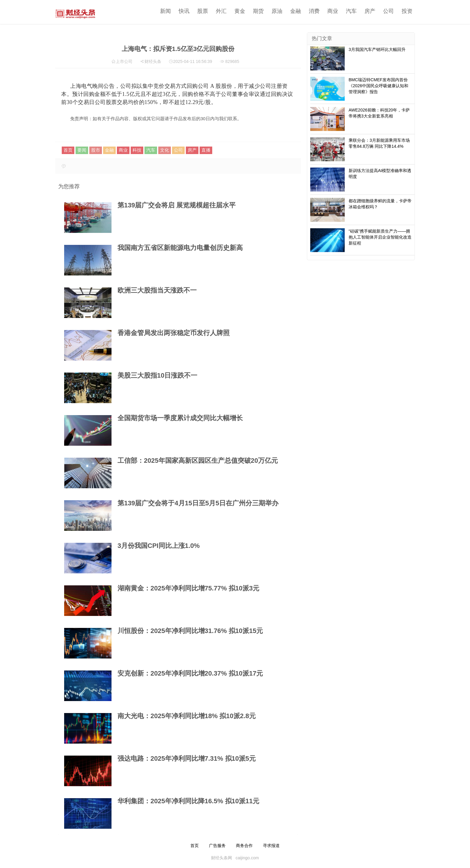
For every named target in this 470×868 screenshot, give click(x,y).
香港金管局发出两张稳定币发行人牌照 (174, 333)
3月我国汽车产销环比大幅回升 (377, 49)
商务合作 (244, 846)
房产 (368, 11)
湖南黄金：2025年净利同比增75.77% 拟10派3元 (188, 588)
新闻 (164, 11)
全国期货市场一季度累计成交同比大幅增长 (180, 418)
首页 (68, 150)
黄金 (238, 11)
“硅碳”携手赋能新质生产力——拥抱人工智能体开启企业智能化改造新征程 (380, 237)
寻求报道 (271, 846)
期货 (257, 11)
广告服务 (217, 846)
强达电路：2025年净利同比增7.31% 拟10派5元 (187, 758)
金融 (294, 11)
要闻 (82, 150)
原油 (275, 11)
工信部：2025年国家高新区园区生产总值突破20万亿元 (198, 461)
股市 (96, 150)
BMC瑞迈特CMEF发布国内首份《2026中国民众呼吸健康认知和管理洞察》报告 (378, 86)
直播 (206, 150)
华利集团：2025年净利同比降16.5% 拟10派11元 (188, 801)
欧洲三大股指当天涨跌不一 (157, 290)
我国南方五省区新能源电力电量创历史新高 (180, 248)
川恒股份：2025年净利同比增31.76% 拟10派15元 (190, 631)
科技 (137, 150)
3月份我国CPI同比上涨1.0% (159, 546)
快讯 (183, 11)
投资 (406, 11)
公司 (387, 11)
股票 (201, 11)
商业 (331, 11)
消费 (313, 11)
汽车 (350, 11)
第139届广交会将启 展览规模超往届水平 (177, 205)
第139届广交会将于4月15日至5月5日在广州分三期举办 (198, 503)
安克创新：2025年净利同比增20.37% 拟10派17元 (190, 673)
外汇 (220, 11)
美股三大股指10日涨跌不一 (157, 375)
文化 (165, 150)
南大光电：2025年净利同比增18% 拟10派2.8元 (187, 716)
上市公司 (124, 61)
